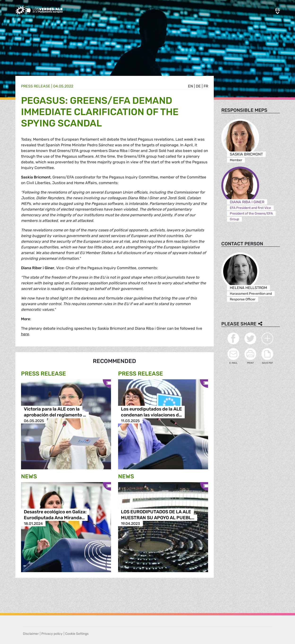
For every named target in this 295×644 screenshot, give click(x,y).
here (25, 334)
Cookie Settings (77, 634)
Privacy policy (52, 634)
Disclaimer (31, 634)
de (198, 86)
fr (206, 86)
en (190, 86)
